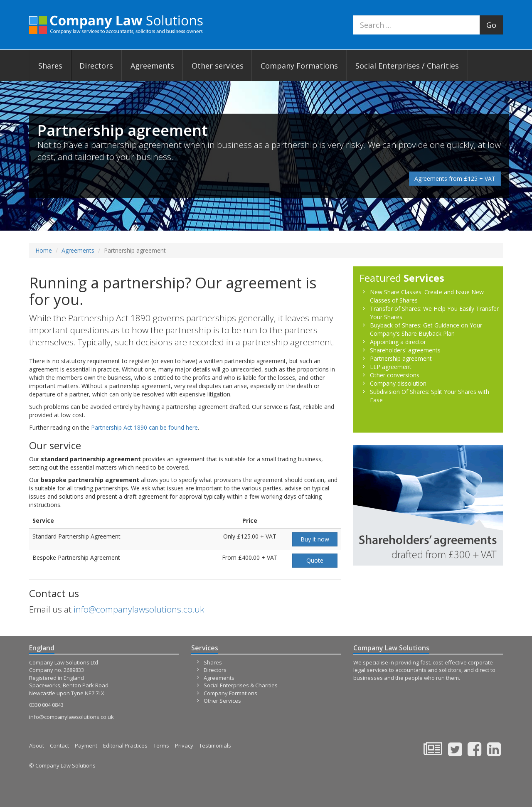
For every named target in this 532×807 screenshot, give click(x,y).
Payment (86, 745)
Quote (315, 560)
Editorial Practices (125, 745)
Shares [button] (50, 66)
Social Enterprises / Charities (407, 66)
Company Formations (299, 66)
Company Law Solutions (116, 25)
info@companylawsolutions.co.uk (139, 609)
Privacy (184, 745)
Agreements (78, 250)
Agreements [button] (152, 66)
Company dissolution (398, 383)
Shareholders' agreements (405, 350)
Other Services (222, 701)
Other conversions (395, 375)
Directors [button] (96, 66)
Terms (161, 745)
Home (44, 250)
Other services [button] (218, 66)
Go (491, 25)
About (37, 745)
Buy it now (315, 539)
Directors (215, 670)
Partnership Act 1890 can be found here (144, 427)
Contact (59, 745)
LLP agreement (391, 367)
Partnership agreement (401, 358)
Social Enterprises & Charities (241, 685)
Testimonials (215, 745)
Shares (213, 662)
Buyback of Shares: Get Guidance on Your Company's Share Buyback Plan (426, 329)
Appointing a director (398, 342)
